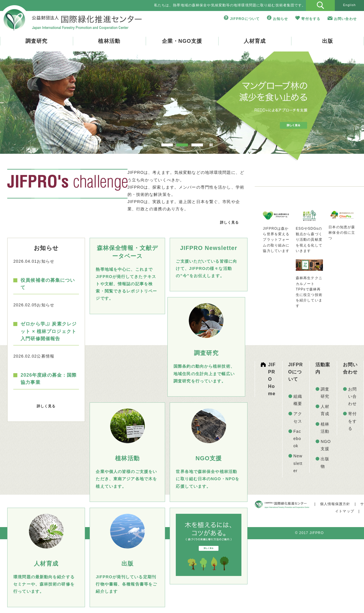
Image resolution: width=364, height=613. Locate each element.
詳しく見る (230, 222)
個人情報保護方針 (335, 504)
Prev (22, 106)
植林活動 (109, 41)
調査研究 (36, 41)
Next (342, 106)
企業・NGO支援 (182, 41)
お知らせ (280, 19)
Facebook (297, 439)
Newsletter (298, 463)
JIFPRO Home (272, 379)
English (350, 5)
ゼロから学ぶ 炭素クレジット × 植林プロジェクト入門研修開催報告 (49, 331)
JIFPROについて (245, 19)
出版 (328, 41)
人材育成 (255, 41)
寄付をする (311, 19)
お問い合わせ (345, 19)
